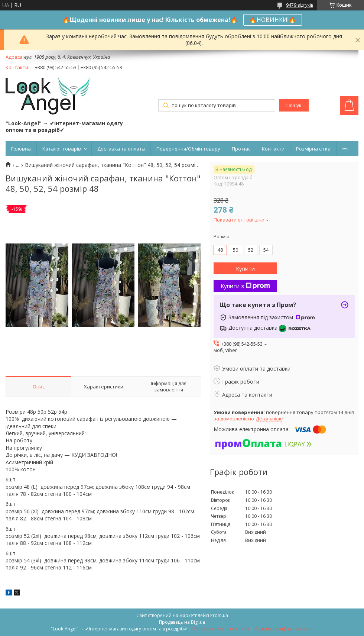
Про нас (241, 149)
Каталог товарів (62, 149)
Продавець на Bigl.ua (182, 622)
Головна (21, 149)
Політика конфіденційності (284, 629)
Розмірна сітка (313, 149)
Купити (245, 268)
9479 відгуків (300, 5)
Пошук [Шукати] (294, 105)
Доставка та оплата (121, 149)
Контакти (273, 149)
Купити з (245, 286)
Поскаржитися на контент (221, 629)
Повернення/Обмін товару (188, 149)
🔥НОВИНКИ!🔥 (273, 20)
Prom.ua (219, 615)
